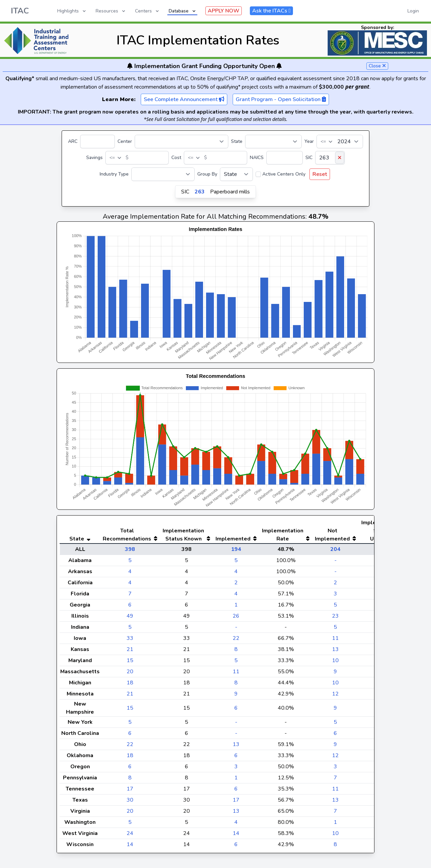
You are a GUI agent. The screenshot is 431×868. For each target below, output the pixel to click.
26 (236, 616)
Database (183, 11)
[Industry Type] (163, 174)
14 (236, 833)
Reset (320, 174)
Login (413, 11)
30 (130, 800)
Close (377, 66)
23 (335, 616)
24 (130, 833)
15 (130, 660)
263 (200, 192)
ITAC (20, 11)
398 (130, 549)
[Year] (340, 142)
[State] (273, 142)
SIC (309, 158)
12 (335, 694)
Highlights (72, 11)
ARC (73, 141)
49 (130, 616)
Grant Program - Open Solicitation (281, 99)
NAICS (257, 158)
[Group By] (236, 174)
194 (236, 549)
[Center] (181, 142)
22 (236, 638)
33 (130, 638)
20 (130, 672)
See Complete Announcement (184, 99)
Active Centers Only (284, 174)
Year (309, 141)
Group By (207, 174)
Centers (147, 11)
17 (130, 789)
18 (130, 683)
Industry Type (114, 174)
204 (335, 549)
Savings (94, 158)
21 (130, 649)
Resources (111, 11)
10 (335, 660)
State (237, 141)
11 (335, 638)
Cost (176, 158)
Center (125, 141)
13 (335, 649)
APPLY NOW (224, 11)
